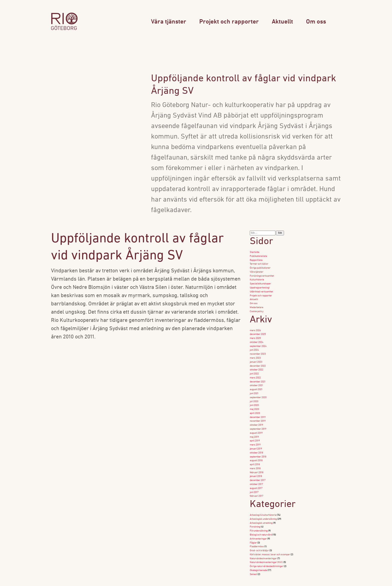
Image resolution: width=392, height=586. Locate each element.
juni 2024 (254, 346)
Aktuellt (282, 22)
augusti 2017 (256, 477)
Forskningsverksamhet (262, 275)
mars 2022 (255, 372)
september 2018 (258, 447)
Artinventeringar (258, 526)
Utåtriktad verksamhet (261, 290)
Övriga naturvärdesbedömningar (266, 552)
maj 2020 (254, 402)
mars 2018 (255, 459)
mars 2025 (255, 335)
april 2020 (255, 406)
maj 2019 (254, 429)
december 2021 (258, 376)
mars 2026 (255, 327)
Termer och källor (259, 263)
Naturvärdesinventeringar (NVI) (266, 549)
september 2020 (258, 391)
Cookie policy (257, 309)
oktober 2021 (256, 380)
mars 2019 (255, 436)
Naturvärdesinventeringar (263, 545)
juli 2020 (254, 395)
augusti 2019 (256, 425)
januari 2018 (256, 466)
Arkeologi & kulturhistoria (263, 504)
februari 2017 (256, 485)
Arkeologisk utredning (261, 511)
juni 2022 (254, 369)
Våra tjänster (169, 22)
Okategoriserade (258, 556)
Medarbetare (256, 305)
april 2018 (255, 455)
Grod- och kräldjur (259, 537)
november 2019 (258, 414)
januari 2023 (256, 357)
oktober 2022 (256, 365)
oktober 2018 (256, 444)
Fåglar (253, 530)
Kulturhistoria (257, 278)
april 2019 (255, 432)
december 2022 (258, 361)
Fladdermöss (257, 534)
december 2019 (258, 410)
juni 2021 (254, 387)
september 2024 (258, 342)
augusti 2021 (256, 384)
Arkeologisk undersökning (263, 507)
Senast (253, 560)
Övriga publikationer (260, 267)
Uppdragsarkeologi (260, 286)
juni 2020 (254, 399)
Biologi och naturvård (261, 522)
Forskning (255, 515)
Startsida (254, 252)
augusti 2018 (256, 451)
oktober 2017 (256, 474)
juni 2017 (254, 481)
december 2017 (258, 470)
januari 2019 (256, 440)
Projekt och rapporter (229, 22)
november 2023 (258, 350)
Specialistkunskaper (260, 282)
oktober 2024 (256, 339)
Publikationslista (258, 256)
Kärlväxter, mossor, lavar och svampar (270, 541)
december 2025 (258, 331)
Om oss (316, 22)
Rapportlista (256, 260)
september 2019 (258, 421)
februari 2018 (256, 462)
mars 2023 (255, 354)
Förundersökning (259, 519)
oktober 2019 (256, 417)
